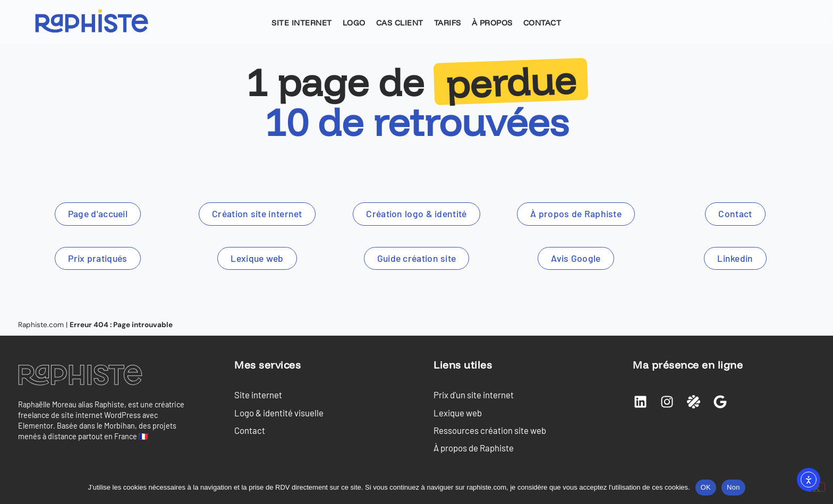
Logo (354, 23)
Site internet (302, 23)
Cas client (400, 23)
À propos (492, 23)
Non (733, 487)
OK (706, 487)
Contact (542, 23)
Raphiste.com (41, 325)
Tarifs (448, 23)
